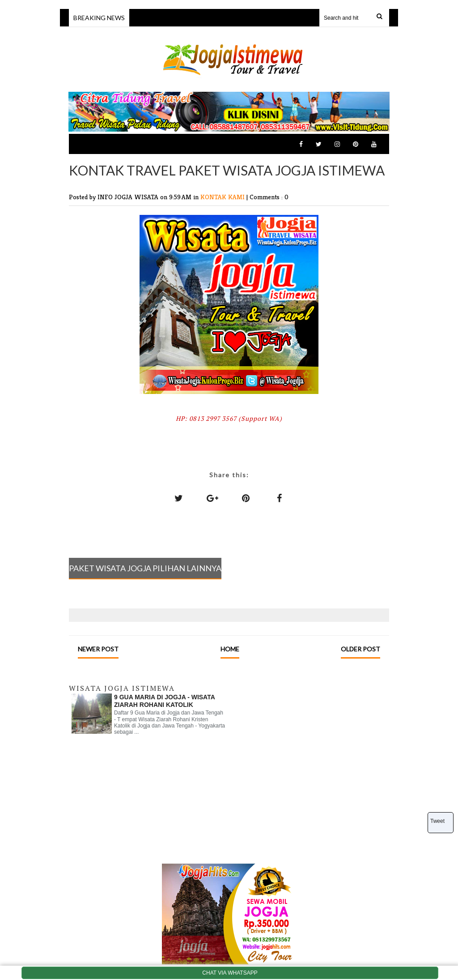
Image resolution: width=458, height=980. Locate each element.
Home (230, 649)
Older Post (360, 649)
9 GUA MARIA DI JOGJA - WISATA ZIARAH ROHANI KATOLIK (164, 701)
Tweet (437, 821)
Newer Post (98, 649)
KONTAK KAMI (223, 197)
